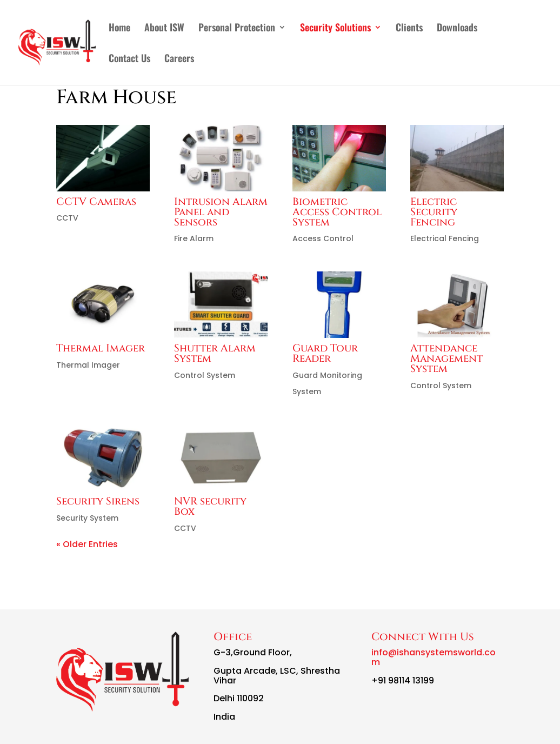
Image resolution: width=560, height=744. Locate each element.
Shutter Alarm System (215, 353)
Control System (205, 375)
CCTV (67, 218)
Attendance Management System (446, 358)
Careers (179, 59)
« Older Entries (87, 544)
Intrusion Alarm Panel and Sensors (221, 212)
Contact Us (129, 59)
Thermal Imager (101, 348)
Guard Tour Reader (325, 353)
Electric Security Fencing (434, 212)
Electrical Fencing (445, 238)
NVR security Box (210, 506)
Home (119, 29)
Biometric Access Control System (337, 212)
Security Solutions (335, 29)
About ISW (164, 29)
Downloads (457, 29)
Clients (409, 29)
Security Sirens (98, 501)
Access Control (323, 238)
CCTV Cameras (96, 202)
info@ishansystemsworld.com (434, 657)
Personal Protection (237, 29)
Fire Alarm (194, 238)
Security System (87, 518)
